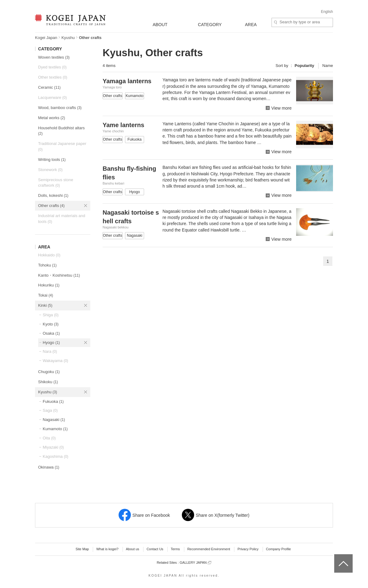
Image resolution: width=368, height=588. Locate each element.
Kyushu (68, 38)
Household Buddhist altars (61, 131)
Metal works (52, 118)
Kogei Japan (46, 38)
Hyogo (51, 343)
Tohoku (47, 265)
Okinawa (49, 467)
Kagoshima (55, 456)
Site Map (82, 549)
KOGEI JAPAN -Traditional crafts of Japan (70, 21)
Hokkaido (49, 255)
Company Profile (278, 549)
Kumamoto (55, 429)
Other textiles (53, 77)
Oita (49, 438)
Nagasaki (54, 420)
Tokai (46, 295)
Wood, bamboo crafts (60, 108)
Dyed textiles (52, 67)
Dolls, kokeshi (53, 195)
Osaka (51, 333)
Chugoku (49, 372)
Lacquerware (52, 97)
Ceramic (49, 87)
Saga (50, 410)
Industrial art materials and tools (62, 219)
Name (328, 66)
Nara (50, 351)
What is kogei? (107, 549)
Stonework (50, 170)
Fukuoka (53, 401)
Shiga (51, 315)
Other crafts (51, 206)
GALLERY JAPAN (196, 563)
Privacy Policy (248, 549)
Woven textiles (54, 57)
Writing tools (52, 160)
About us (133, 549)
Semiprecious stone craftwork (56, 183)
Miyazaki (53, 447)
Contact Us (155, 549)
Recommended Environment (209, 549)
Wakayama (55, 361)
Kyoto (51, 324)
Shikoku (48, 382)
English (327, 12)
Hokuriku (49, 285)
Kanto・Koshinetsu (59, 275)
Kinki (45, 305)
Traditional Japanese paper (62, 146)
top (337, 556)
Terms (175, 549)
